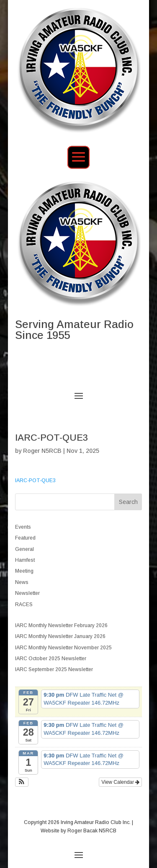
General (24, 549)
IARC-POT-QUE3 (35, 480)
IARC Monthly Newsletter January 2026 (60, 636)
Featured (25, 538)
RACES (24, 604)
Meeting (24, 571)
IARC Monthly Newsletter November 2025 (63, 648)
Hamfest (25, 560)
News (22, 582)
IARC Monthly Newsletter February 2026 (61, 625)
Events (23, 527)
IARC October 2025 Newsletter (51, 659)
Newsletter (27, 593)
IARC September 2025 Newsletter (54, 669)
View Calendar (120, 782)
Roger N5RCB (42, 451)
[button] (22, 782)
